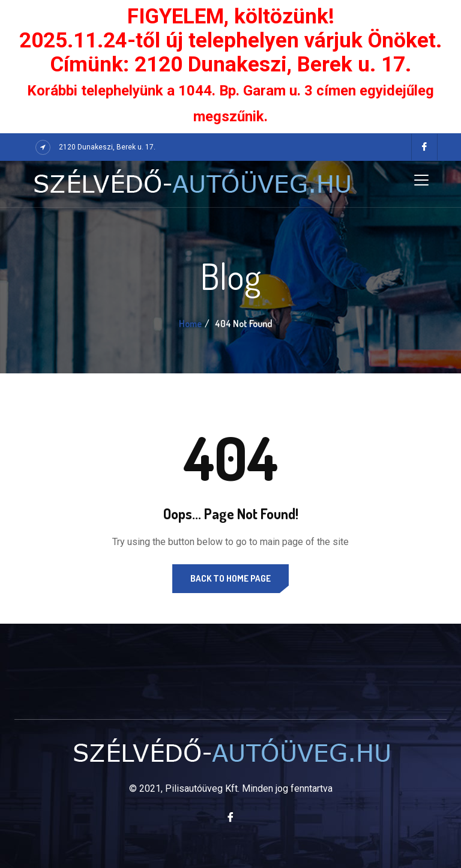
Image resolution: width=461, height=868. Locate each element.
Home (190, 324)
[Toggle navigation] (421, 180)
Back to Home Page (230, 578)
